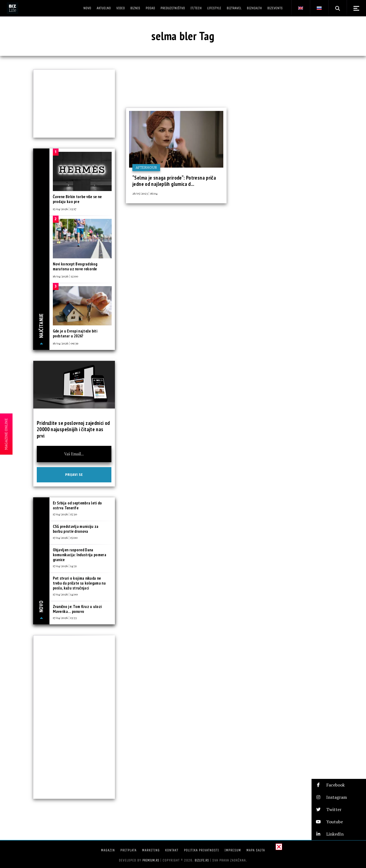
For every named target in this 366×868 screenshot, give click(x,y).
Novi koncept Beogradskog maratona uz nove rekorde (75, 266)
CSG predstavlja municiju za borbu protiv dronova (76, 529)
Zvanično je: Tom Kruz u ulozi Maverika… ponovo (77, 609)
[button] (339, 785)
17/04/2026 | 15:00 (65, 537)
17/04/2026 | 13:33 (65, 618)
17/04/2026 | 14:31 (65, 566)
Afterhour (146, 167)
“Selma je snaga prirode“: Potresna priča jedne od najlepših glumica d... (174, 181)
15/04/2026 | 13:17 (65, 209)
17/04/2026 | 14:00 (65, 594)
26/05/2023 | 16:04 (145, 193)
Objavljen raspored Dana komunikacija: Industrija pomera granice (80, 555)
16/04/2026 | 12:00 (65, 276)
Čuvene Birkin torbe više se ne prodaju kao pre (77, 199)
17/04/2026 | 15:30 (65, 514)
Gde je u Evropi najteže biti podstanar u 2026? (75, 333)
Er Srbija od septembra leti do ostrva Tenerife (77, 505)
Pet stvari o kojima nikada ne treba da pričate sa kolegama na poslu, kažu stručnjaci (79, 583)
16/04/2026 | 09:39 (66, 343)
